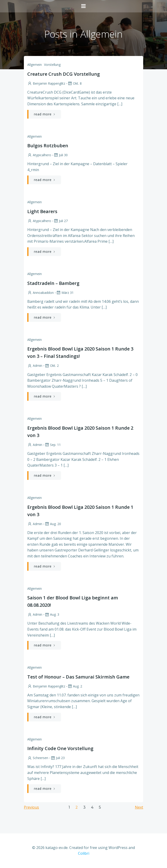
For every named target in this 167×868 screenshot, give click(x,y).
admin (35, 366)
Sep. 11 (53, 445)
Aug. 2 (75, 686)
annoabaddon (40, 293)
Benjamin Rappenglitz (46, 83)
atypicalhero (39, 155)
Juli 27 (61, 221)
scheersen (38, 758)
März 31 (65, 293)
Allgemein (35, 65)
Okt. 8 (75, 83)
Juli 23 (58, 758)
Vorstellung (52, 65)
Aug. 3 (52, 614)
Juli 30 (61, 155)
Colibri (84, 853)
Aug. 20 (53, 524)
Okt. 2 (52, 366)
